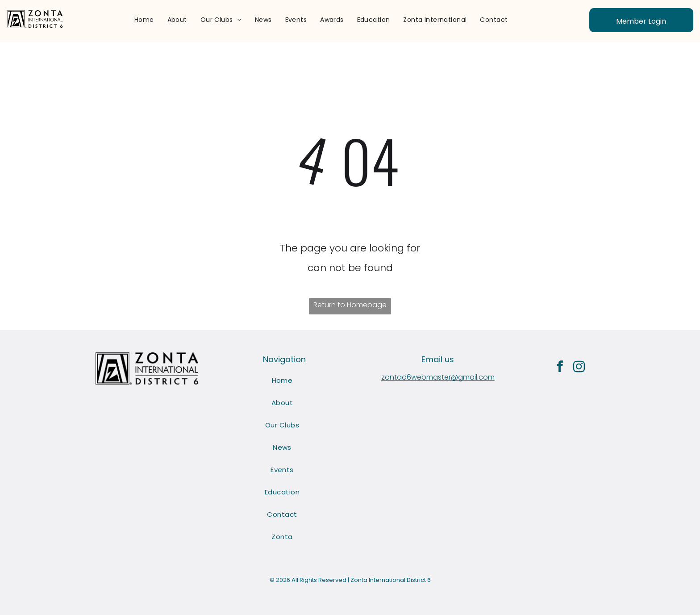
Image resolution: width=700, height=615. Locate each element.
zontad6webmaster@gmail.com (438, 377)
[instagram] (579, 368)
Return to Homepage (350, 305)
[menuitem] (144, 20)
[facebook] (560, 368)
